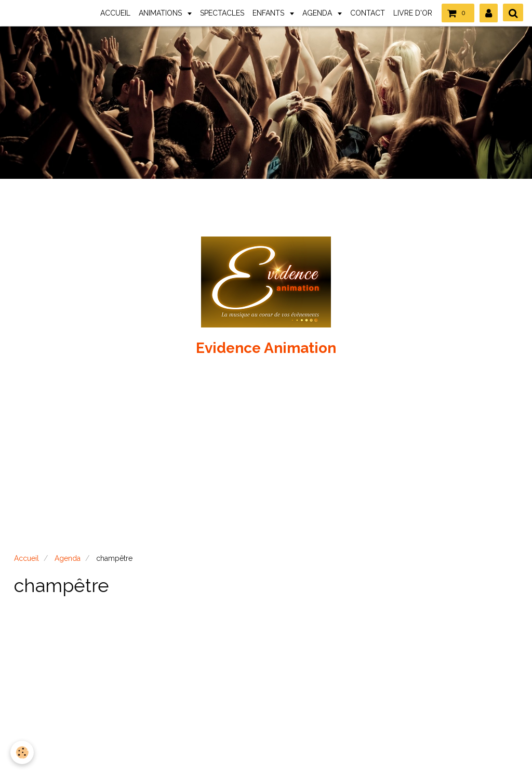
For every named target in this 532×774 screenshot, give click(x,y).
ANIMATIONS (161, 13)
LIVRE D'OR (413, 13)
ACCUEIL (115, 13)
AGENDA (318, 13)
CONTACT (368, 13)
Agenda (68, 558)
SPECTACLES (222, 13)
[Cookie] (22, 752)
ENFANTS (269, 13)
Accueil (26, 558)
